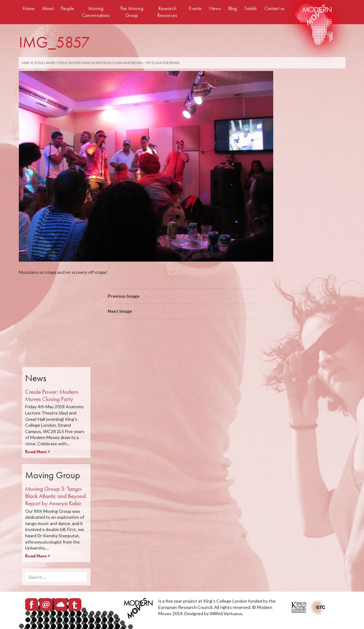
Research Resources (167, 12)
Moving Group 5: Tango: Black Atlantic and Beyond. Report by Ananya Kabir (56, 496)
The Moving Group (132, 12)
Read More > (38, 452)
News (215, 8)
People (68, 8)
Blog (233, 8)
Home (29, 8)
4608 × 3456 (56, 63)
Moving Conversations (96, 12)
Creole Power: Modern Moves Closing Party (52, 395)
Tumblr (251, 8)
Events (195, 8)
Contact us (274, 8)
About (48, 8)
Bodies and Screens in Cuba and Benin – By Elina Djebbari (124, 63)
